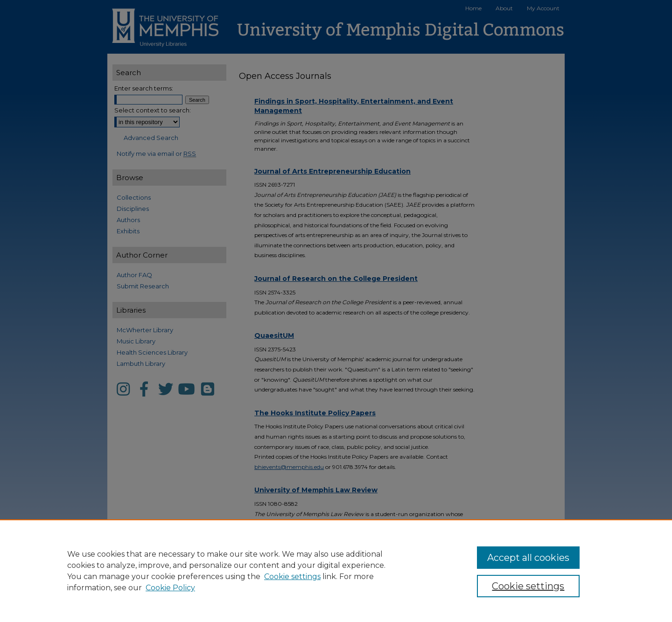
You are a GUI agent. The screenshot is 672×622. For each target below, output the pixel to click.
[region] (336, 571)
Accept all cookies (528, 558)
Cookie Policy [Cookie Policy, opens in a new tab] (170, 588)
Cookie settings (292, 577)
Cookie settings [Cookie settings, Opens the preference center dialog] (528, 586)
